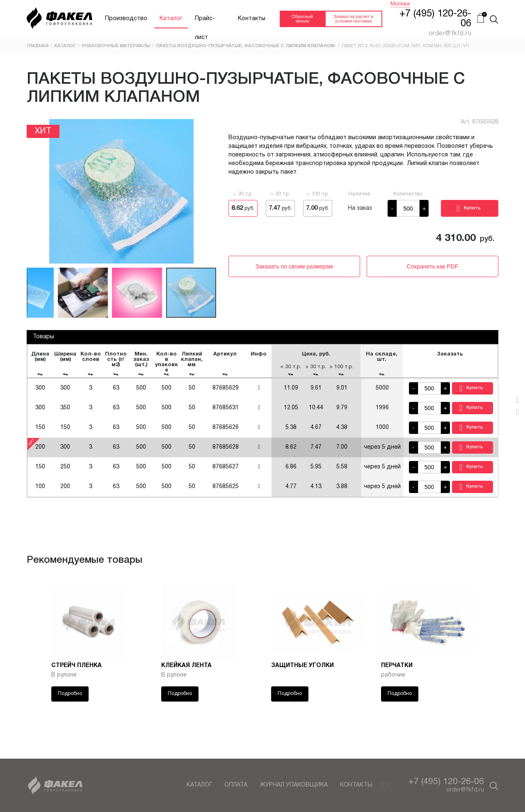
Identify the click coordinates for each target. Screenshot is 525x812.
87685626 (226, 431)
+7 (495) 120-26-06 (446, 782)
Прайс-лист (205, 22)
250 (66, 471)
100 (40, 490)
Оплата (236, 785)
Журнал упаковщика (294, 785)
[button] (34, 191)
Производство (126, 19)
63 (116, 392)
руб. (243, 208)
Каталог (171, 19)
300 (40, 392)
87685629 (226, 392)
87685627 (226, 471)
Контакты (252, 19)
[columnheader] (40, 363)
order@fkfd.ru (465, 790)
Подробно (70, 697)
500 (142, 392)
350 (66, 412)
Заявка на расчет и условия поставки (353, 19)
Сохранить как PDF (433, 266)
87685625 (226, 490)
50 (192, 392)
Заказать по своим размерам (294, 266)
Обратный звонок (302, 19)
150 (40, 431)
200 (66, 490)
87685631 (226, 412)
